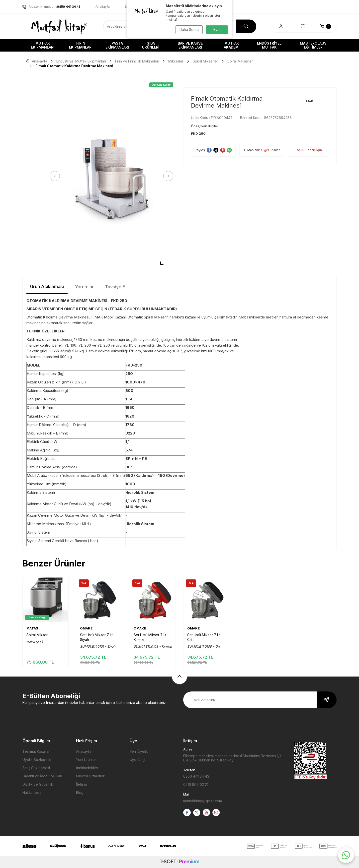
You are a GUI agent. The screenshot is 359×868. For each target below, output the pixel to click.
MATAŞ (32, 628)
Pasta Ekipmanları (117, 45)
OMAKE (86, 628)
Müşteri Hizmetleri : (51, 7)
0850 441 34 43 (196, 776)
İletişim (82, 784)
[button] (56, 176)
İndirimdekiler (87, 768)
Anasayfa (37, 61)
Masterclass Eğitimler (313, 45)
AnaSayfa (103, 7)
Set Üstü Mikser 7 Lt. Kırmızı (150, 637)
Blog (80, 792)
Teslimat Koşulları (36, 751)
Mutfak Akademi (232, 45)
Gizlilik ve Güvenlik (38, 784)
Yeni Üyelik (139, 751)
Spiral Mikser (37, 635)
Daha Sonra (188, 30)
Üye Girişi (137, 760)
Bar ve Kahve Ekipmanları (190, 45)
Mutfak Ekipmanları (43, 45)
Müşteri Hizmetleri (91, 776)
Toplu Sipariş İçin (308, 150)
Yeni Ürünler (86, 760)
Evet (217, 30)
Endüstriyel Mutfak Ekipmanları (81, 61)
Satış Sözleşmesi (36, 768)
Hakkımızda (32, 792)
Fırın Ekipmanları (81, 45)
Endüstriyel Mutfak (269, 45)
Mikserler (176, 61)
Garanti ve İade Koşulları (42, 776)
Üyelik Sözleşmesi (37, 760)
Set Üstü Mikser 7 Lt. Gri (204, 637)
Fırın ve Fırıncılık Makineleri (137, 61)
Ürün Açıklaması (47, 286)
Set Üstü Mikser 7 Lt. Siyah (97, 637)
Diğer (265, 150)
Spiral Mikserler (205, 61)
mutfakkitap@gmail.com (203, 801)
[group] (112, 176)
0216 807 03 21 (196, 784)
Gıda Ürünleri (151, 45)
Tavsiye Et (116, 287)
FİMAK (308, 101)
